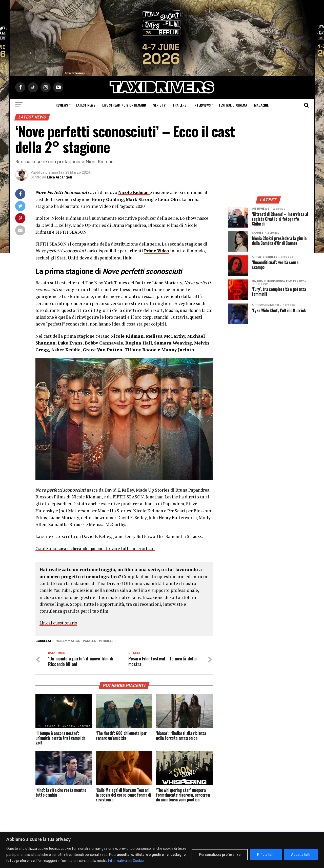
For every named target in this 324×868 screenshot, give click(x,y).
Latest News (86, 105)
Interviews (202, 105)
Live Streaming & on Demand (124, 105)
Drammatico (69, 641)
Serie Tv (159, 105)
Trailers (179, 105)
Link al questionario (60, 623)
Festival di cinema (233, 105)
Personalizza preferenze (220, 855)
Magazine (261, 105)
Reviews (62, 105)
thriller (108, 641)
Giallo (90, 641)
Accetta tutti (301, 855)
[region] (162, 850)
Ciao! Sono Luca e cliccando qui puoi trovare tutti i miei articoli (99, 548)
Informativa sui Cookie (126, 861)
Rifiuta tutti (266, 855)
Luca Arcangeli (59, 177)
